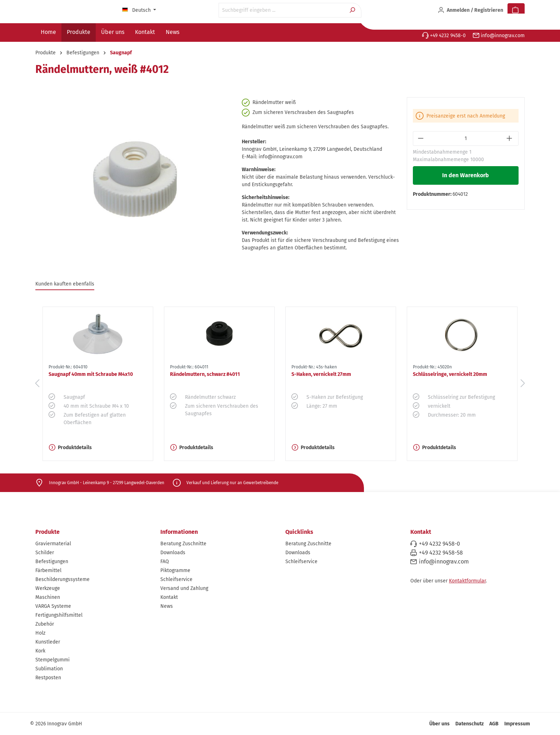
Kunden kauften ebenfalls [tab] (65, 284)
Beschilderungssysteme (62, 579)
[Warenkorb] (516, 10)
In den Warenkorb (466, 175)
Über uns (439, 724)
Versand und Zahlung (184, 588)
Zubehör (45, 624)
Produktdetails (70, 448)
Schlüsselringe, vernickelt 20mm (450, 374)
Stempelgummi (52, 660)
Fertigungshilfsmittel (59, 615)
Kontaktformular (467, 581)
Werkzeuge (48, 588)
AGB (494, 724)
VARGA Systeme (53, 606)
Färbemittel (48, 570)
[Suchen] (353, 10)
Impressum (517, 724)
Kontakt (169, 597)
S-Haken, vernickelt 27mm (321, 374)
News (167, 606)
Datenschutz (469, 724)
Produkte (47, 532)
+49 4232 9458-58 (441, 553)
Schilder (45, 553)
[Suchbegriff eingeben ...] (282, 10)
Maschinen (48, 597)
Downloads (173, 553)
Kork (40, 651)
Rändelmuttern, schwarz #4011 (205, 374)
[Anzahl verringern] (421, 138)
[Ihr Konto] (471, 10)
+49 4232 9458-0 (444, 36)
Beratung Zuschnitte (183, 544)
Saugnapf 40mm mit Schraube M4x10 (91, 374)
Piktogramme (175, 570)
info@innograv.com (499, 36)
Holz (40, 633)
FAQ (165, 562)
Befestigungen (52, 562)
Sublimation (49, 669)
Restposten (48, 678)
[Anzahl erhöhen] (510, 138)
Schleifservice (176, 579)
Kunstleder (48, 642)
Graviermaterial (53, 544)
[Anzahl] (466, 138)
